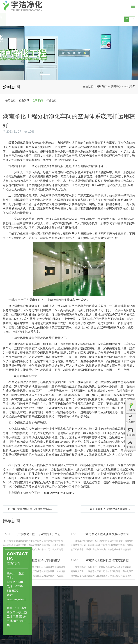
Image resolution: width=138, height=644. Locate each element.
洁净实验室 (43, 628)
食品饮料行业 (45, 624)
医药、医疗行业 (46, 620)
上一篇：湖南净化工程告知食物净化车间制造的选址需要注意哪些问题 (31, 509)
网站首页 (102, 86)
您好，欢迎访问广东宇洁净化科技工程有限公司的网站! (34, 19)
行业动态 (51, 100)
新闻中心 (116, 86)
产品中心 (44, 612)
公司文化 (62, 636)
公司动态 (10, 100)
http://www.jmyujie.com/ (59, 493)
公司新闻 (130, 86)
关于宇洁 (64, 624)
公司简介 (62, 632)
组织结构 (62, 640)
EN (133, 19)
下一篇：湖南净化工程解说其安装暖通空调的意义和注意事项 (109, 509)
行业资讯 (24, 100)
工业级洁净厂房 (46, 632)
